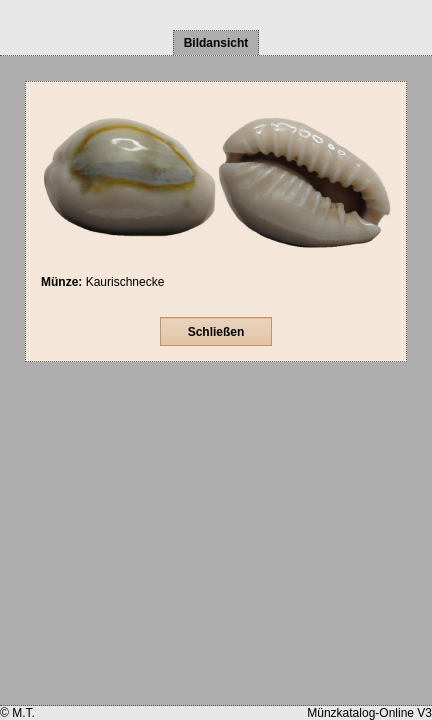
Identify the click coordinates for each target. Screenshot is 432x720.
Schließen (216, 332)
